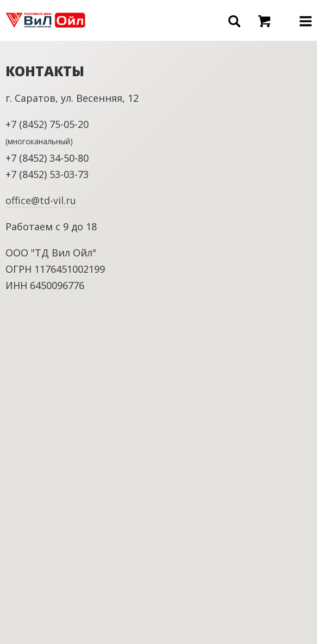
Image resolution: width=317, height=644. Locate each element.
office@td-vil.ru (41, 200)
